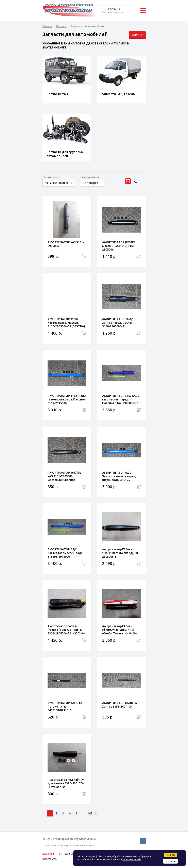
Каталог (61, 26)
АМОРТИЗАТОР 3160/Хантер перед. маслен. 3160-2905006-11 (118, 323)
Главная (47, 26)
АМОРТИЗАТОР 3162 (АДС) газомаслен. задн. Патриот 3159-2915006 (67, 399)
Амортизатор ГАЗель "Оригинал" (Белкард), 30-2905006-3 (121, 553)
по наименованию (57, 183)
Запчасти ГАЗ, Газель (118, 94)
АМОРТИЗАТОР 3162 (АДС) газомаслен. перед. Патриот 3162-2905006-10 (121, 399)
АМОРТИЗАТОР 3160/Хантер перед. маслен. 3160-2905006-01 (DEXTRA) (66, 323)
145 (90, 813)
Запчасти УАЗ (57, 94)
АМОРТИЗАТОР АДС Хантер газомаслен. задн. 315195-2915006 (65, 553)
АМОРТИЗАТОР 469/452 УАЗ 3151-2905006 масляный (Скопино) (64, 476)
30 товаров (93, 186)
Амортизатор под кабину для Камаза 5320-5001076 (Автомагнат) (66, 783)
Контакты (50, 859)
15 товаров (91, 183)
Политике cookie (132, 860)
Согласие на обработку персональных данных (68, 845)
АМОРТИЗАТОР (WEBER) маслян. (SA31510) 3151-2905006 (119, 246)
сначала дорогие (59, 186)
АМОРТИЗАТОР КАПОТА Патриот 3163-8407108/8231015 (65, 707)
